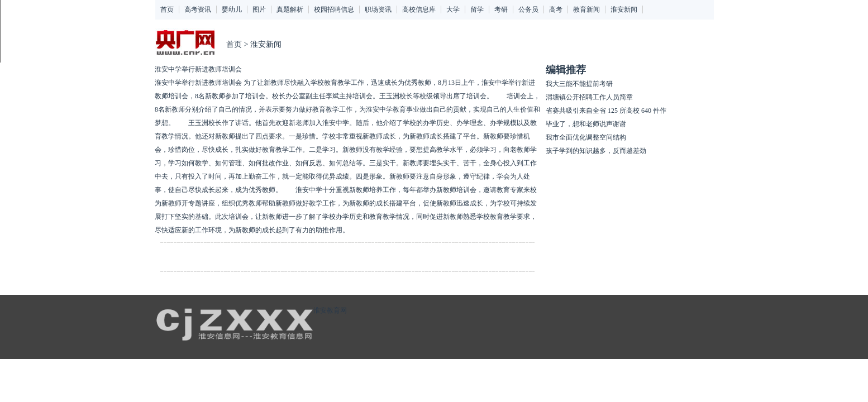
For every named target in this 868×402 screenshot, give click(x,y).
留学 (477, 9)
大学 (453, 9)
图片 (259, 9)
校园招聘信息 (334, 9)
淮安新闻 (624, 9)
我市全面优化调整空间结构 (586, 137)
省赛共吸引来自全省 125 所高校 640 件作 (606, 111)
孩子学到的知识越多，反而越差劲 (596, 151)
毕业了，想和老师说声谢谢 (586, 124)
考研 (501, 9)
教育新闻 (586, 9)
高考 (556, 9)
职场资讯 (378, 9)
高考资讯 (198, 9)
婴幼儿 (232, 9)
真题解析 (290, 9)
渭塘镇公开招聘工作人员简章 (589, 97)
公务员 (528, 9)
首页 (167, 9)
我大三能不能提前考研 (579, 84)
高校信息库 (419, 9)
